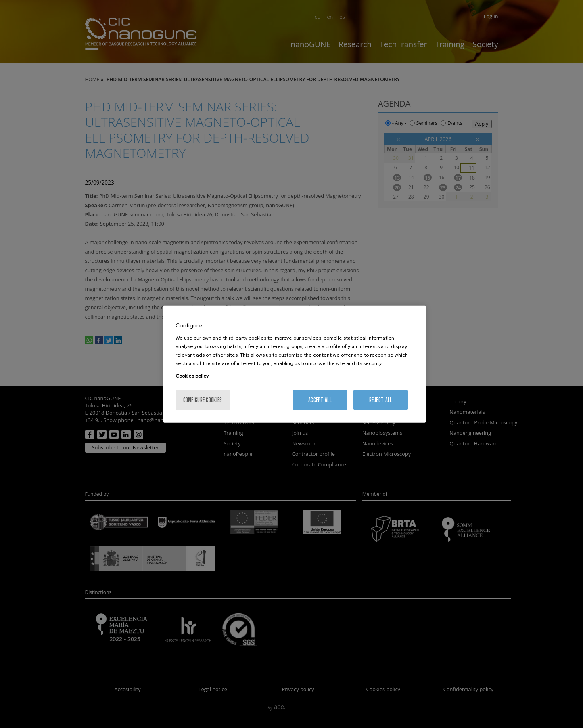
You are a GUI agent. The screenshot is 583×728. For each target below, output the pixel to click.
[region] (295, 364)
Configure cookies (203, 400)
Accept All (320, 400)
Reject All (381, 400)
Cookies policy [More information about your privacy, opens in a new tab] (192, 376)
